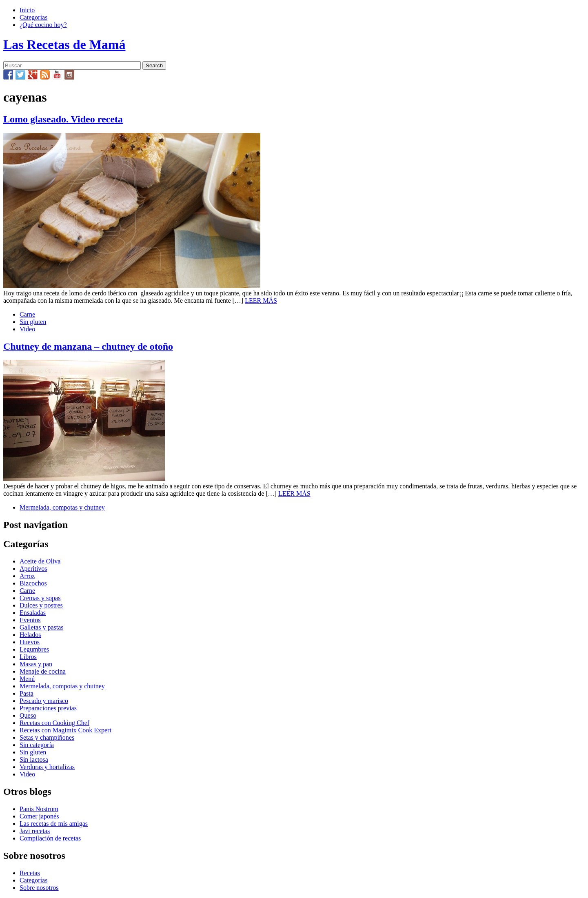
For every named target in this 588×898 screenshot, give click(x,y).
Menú (27, 679)
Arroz (27, 576)
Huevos (30, 642)
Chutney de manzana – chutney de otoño (88, 346)
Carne (27, 314)
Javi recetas (35, 831)
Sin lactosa (34, 759)
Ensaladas (33, 613)
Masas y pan (36, 664)
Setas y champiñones (47, 737)
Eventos (30, 620)
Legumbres (34, 649)
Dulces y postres (41, 605)
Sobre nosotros (39, 888)
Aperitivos (33, 569)
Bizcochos (33, 583)
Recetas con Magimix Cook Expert (65, 730)
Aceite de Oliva (40, 561)
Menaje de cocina (43, 671)
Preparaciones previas (48, 708)
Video (27, 329)
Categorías (33, 17)
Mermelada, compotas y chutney (62, 507)
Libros (28, 657)
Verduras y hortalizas (47, 767)
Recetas (30, 873)
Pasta (27, 693)
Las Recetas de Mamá (64, 44)
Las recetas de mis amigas (54, 824)
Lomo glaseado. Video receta (63, 119)
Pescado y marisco (44, 701)
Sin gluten (33, 322)
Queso (28, 715)
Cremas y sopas (40, 598)
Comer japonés (39, 816)
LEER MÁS (261, 300)
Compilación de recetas (50, 838)
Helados (30, 635)
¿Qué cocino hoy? (43, 25)
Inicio (27, 10)
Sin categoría (37, 745)
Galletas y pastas (42, 627)
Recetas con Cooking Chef (54, 723)
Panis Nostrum (39, 809)
